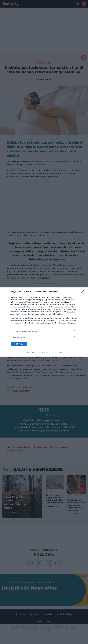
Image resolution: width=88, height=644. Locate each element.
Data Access (44, 352)
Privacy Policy (57, 352)
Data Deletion (31, 352)
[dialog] (44, 322)
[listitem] (44, 331)
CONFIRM (22, 344)
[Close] (84, 292)
